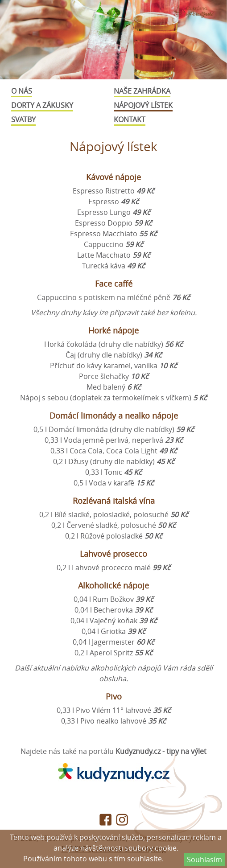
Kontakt (130, 119)
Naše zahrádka (142, 91)
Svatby (23, 119)
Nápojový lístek (143, 105)
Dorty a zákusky (42, 105)
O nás (22, 91)
